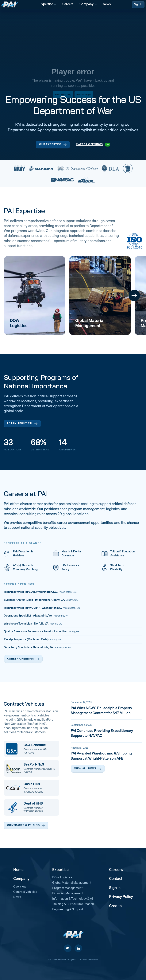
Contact (116, 879)
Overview (20, 887)
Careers (116, 870)
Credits (115, 906)
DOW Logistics (62, 878)
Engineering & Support (68, 910)
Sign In (138, 4)
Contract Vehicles (25, 892)
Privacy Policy (121, 897)
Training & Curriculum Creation (73, 904)
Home (18, 870)
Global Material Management (72, 883)
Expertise (60, 870)
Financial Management (68, 894)
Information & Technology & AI (73, 899)
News (17, 897)
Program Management (67, 888)
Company (21, 879)
